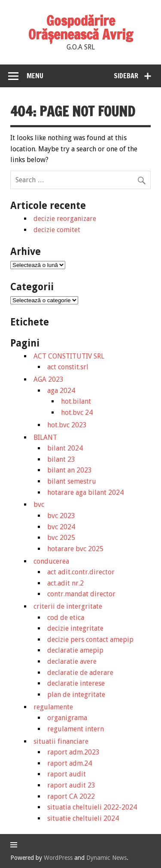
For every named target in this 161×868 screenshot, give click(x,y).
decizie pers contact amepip (90, 639)
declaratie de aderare (80, 673)
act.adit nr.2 (65, 583)
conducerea (51, 561)
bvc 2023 (61, 516)
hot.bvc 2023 (67, 425)
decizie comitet (57, 230)
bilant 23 (61, 459)
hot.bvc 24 (77, 413)
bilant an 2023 (70, 470)
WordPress (58, 858)
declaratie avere (72, 661)
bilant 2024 (65, 448)
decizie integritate (75, 628)
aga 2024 (61, 391)
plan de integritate (76, 695)
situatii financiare (61, 741)
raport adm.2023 (73, 752)
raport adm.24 (70, 763)
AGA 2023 (49, 379)
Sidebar (126, 76)
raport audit (67, 774)
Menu (35, 76)
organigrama (67, 718)
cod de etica (66, 618)
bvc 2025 (61, 538)
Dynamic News (106, 858)
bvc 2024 (61, 527)
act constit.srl (68, 367)
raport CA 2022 (71, 796)
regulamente (53, 707)
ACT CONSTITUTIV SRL (69, 356)
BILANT (45, 437)
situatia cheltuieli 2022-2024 (92, 807)
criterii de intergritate (68, 606)
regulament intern (76, 729)
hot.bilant (76, 401)
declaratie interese (76, 683)
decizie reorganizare (65, 219)
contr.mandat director (81, 594)
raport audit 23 (71, 785)
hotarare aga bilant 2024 (85, 492)
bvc (39, 505)
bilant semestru (72, 481)
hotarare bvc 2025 (75, 549)
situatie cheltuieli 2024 (83, 818)
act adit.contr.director (81, 572)
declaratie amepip (75, 650)
